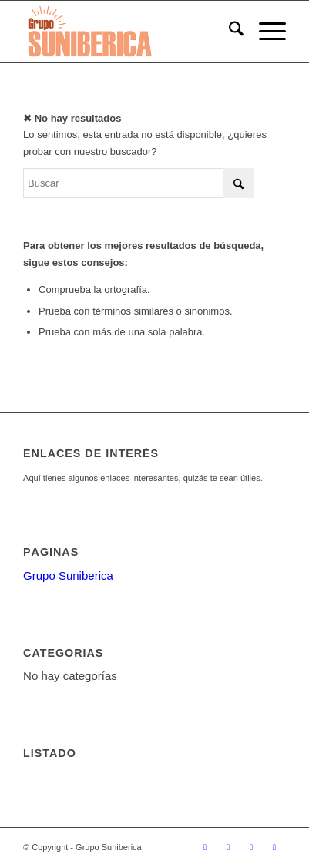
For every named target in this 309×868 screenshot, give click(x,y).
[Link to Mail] (274, 847)
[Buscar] (228, 32)
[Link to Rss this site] (251, 847)
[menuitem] (228, 32)
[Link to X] (205, 847)
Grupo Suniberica (68, 575)
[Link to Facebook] (228, 847)
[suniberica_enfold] (128, 32)
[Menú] (265, 32)
